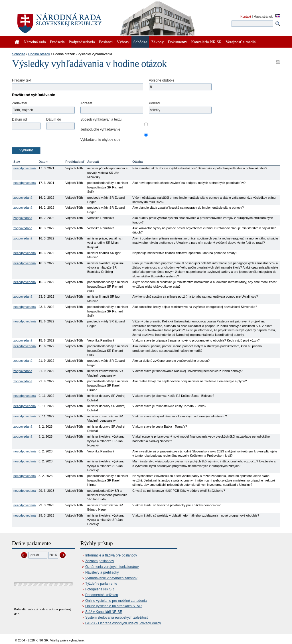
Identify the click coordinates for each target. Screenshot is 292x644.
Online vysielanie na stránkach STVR (113, 606)
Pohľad (154, 103)
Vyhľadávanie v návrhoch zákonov (111, 578)
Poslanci (106, 42)
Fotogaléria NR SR (100, 589)
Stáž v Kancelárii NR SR (104, 612)
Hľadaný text (22, 80)
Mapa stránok (263, 17)
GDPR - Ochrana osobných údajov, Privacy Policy (123, 623)
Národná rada (35, 42)
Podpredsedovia (82, 42)
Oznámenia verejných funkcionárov (112, 567)
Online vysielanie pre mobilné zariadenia (116, 601)
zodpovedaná (23, 198)
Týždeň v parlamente (101, 584)
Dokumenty (177, 42)
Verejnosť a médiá (241, 42)
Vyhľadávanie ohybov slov (100, 140)
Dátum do (54, 119)
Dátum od (19, 119)
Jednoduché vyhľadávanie (100, 129)
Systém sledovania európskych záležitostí (117, 617)
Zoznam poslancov (100, 561)
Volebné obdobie (162, 80)
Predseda (57, 42)
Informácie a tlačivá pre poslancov (111, 555)
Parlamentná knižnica (102, 595)
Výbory (123, 42)
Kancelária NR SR (206, 42)
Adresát (86, 103)
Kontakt (246, 17)
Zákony (157, 42)
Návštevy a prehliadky (102, 572)
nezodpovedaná (25, 168)
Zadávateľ (20, 103)
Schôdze (19, 54)
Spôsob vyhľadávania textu (101, 119)
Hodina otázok (39, 54)
